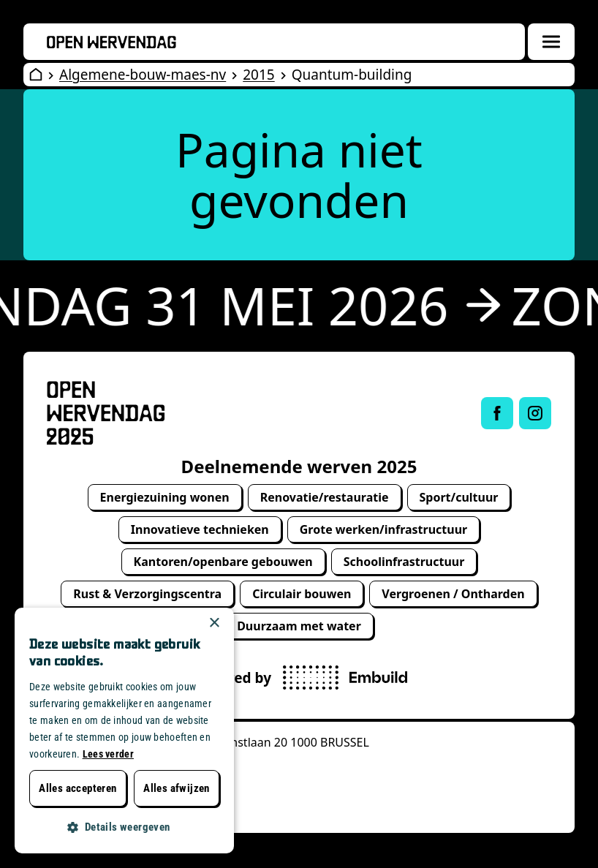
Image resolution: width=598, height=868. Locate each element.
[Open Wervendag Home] (36, 75)
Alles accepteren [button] (77, 788)
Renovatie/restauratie (325, 497)
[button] (124, 827)
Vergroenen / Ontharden (453, 594)
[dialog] (124, 731)
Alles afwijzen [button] (177, 788)
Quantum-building (352, 75)
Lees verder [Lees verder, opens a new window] (108, 754)
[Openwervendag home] (111, 42)
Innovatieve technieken (200, 529)
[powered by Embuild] (345, 678)
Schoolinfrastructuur (404, 562)
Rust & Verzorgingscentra (147, 594)
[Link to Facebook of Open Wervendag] (497, 413)
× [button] (214, 623)
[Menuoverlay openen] (551, 42)
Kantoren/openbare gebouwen (223, 562)
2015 (258, 75)
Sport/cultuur (459, 497)
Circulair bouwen (302, 594)
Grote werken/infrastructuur (383, 529)
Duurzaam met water (299, 626)
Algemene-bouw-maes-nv (143, 75)
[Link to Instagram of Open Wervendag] (535, 413)
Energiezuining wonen (165, 497)
